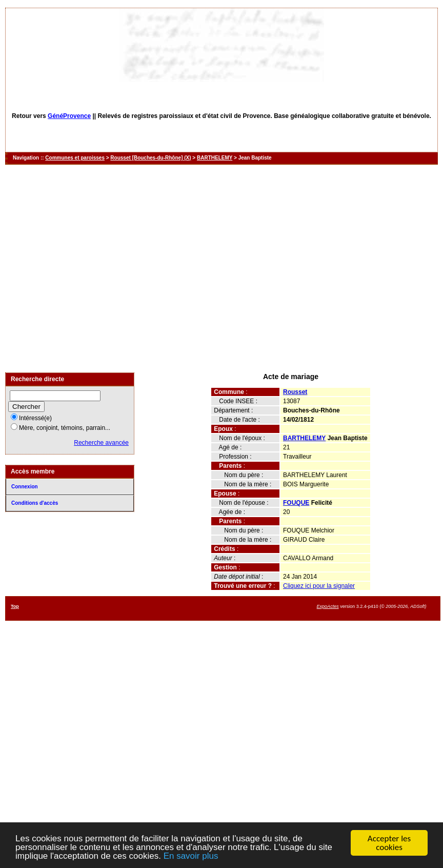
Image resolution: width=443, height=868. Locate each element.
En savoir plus (191, 856)
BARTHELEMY (215, 158)
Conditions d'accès (35, 503)
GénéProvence (69, 116)
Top (15, 606)
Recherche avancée (101, 443)
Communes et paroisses (75, 158)
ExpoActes (328, 606)
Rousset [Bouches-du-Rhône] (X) (150, 158)
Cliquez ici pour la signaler (319, 586)
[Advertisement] (96, 269)
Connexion (25, 487)
